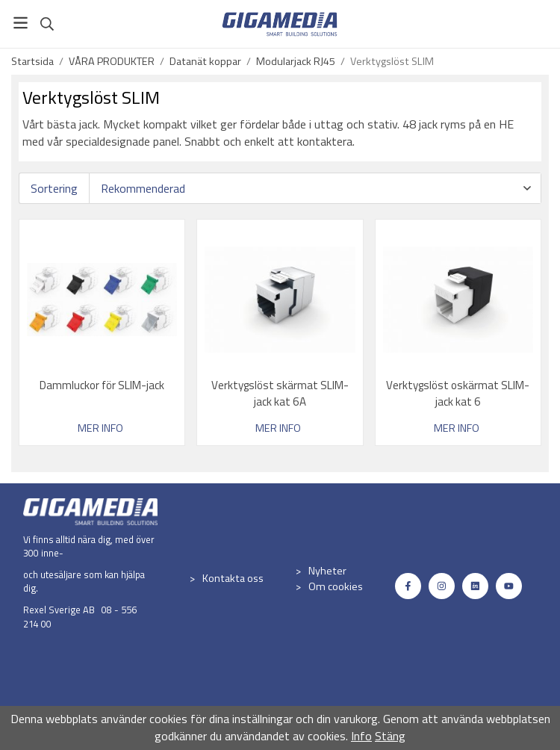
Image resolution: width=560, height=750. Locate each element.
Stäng (390, 736)
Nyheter (327, 571)
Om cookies (336, 586)
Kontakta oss (233, 578)
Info (361, 736)
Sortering (54, 189)
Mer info (100, 428)
